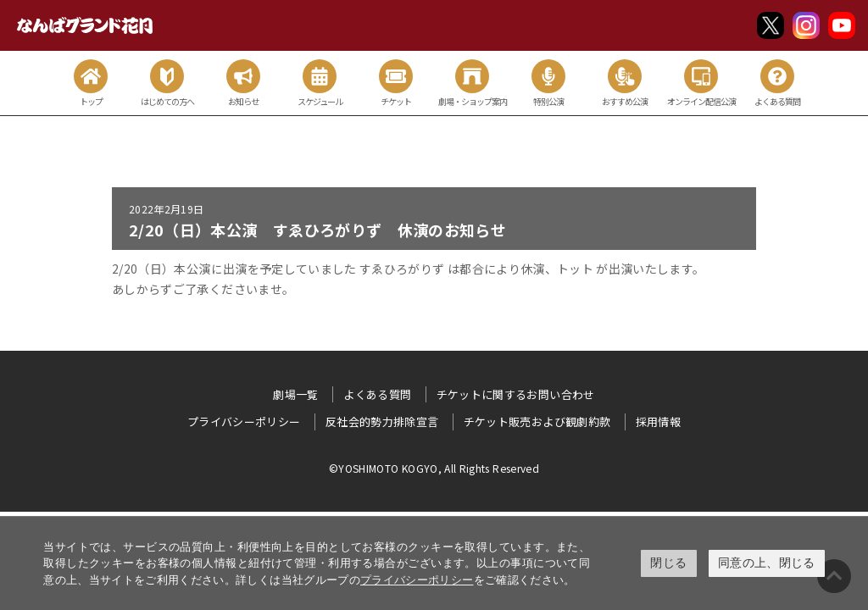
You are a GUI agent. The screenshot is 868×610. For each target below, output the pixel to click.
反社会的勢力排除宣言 (382, 421)
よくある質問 (377, 394)
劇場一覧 (295, 394)
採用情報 (658, 421)
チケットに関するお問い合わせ (516, 394)
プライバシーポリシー (417, 580)
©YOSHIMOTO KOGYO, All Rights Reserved (434, 468)
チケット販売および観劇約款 (537, 421)
